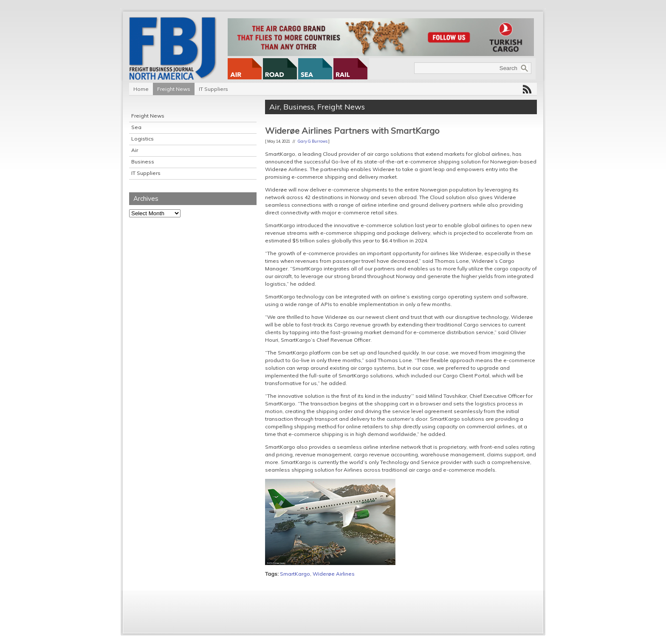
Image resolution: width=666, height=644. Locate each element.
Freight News (174, 89)
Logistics (143, 139)
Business (143, 162)
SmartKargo (295, 574)
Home (141, 89)
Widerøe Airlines (334, 574)
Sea (136, 127)
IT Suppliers (213, 89)
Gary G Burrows (313, 141)
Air (135, 150)
